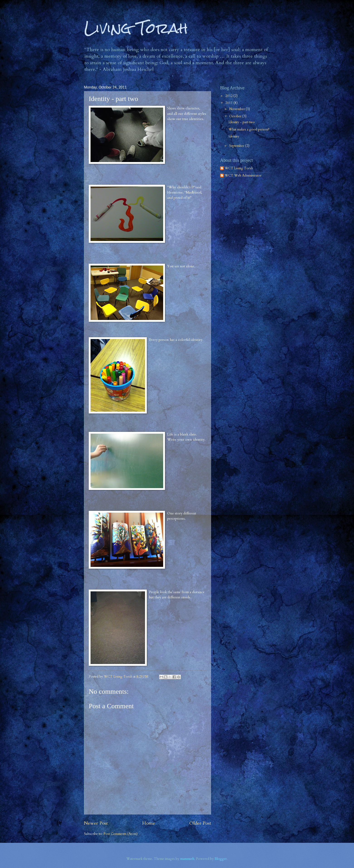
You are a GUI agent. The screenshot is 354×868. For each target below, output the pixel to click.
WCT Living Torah (239, 168)
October (236, 116)
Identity (234, 136)
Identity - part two (242, 122)
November (237, 109)
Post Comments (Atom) (120, 834)
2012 (229, 96)
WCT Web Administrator (243, 176)
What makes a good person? (249, 129)
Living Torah (136, 28)
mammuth (187, 859)
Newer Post (96, 823)
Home (149, 823)
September (237, 146)
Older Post (200, 823)
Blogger (221, 859)
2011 (229, 103)
